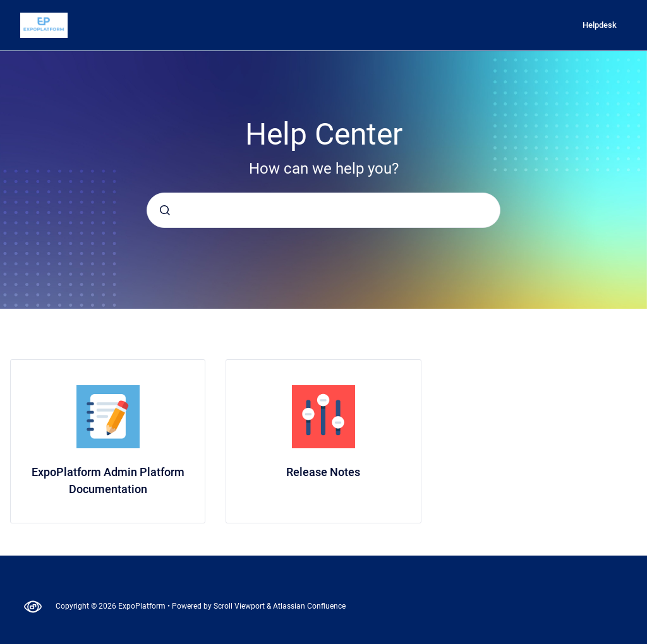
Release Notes (323, 472)
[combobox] (323, 210)
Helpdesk (600, 25)
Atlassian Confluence (309, 606)
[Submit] (165, 210)
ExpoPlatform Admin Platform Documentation (108, 480)
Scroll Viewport (240, 606)
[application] (644, 641)
